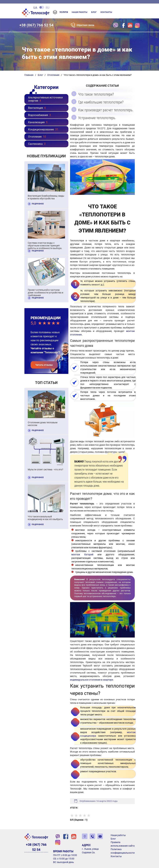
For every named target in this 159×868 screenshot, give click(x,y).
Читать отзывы (44, 365)
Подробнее (38, 204)
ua (35, 7)
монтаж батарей (82, 554)
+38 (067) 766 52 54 (36, 25)
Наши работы (79, 12)
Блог (94, 12)
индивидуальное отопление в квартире (92, 680)
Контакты (106, 12)
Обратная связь (85, 25)
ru (48, 7)
